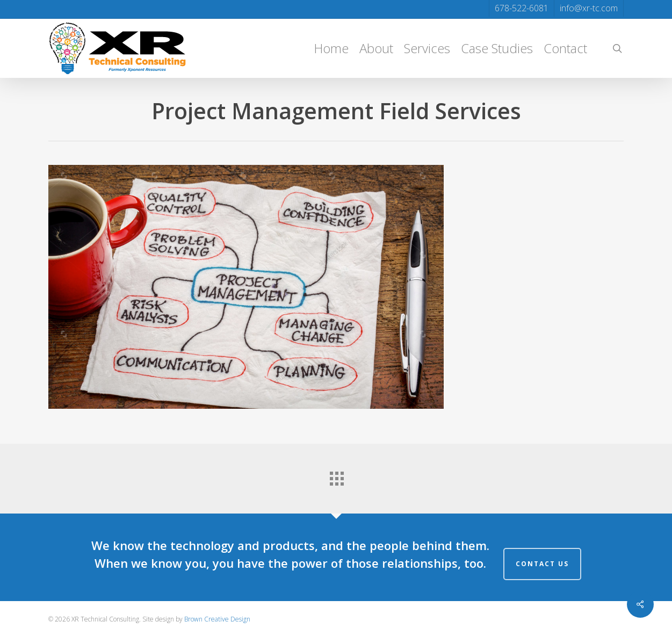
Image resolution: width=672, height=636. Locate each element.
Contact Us (542, 564)
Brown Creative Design (217, 619)
